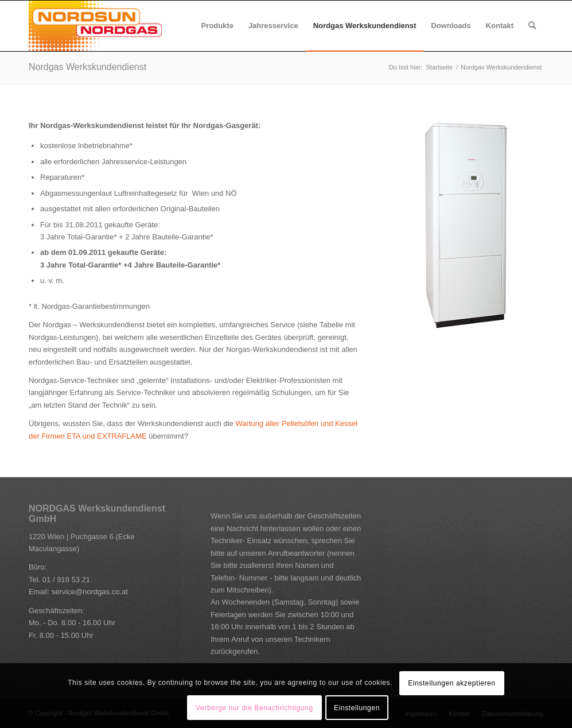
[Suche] (532, 26)
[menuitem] (217, 26)
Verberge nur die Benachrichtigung (254, 708)
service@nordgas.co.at (90, 592)
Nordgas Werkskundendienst (87, 67)
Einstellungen (357, 708)
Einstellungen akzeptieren (452, 683)
